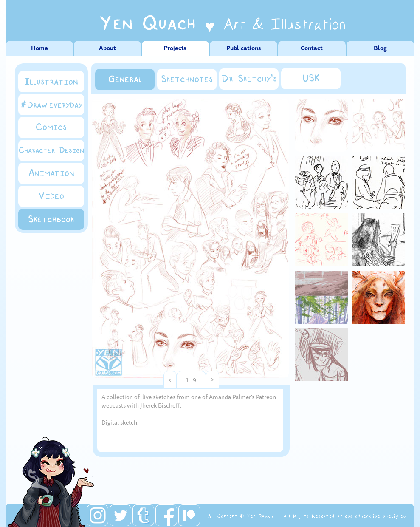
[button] (170, 380)
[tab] (321, 125)
